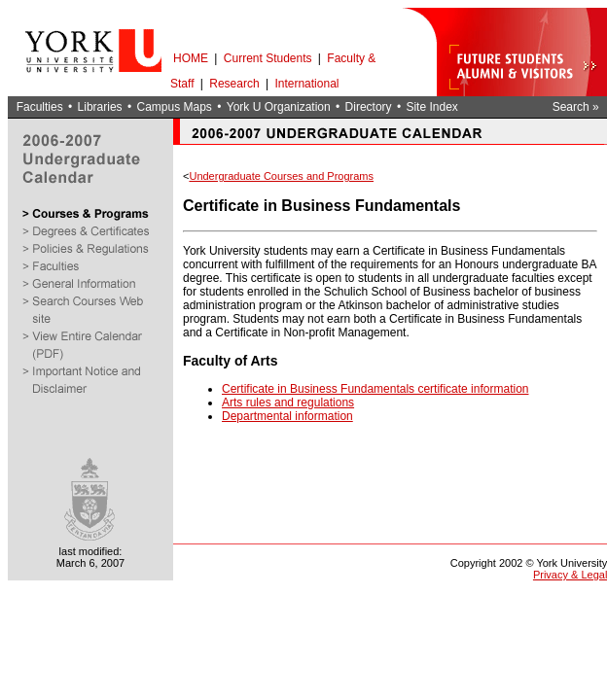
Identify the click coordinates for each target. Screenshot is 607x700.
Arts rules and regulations (288, 402)
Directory (369, 107)
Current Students (268, 58)
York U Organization (279, 107)
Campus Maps (174, 107)
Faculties (40, 107)
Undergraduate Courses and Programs (281, 176)
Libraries (100, 107)
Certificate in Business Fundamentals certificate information (375, 389)
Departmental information (287, 416)
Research (234, 84)
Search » (576, 107)
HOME (191, 58)
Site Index (431, 107)
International (306, 84)
